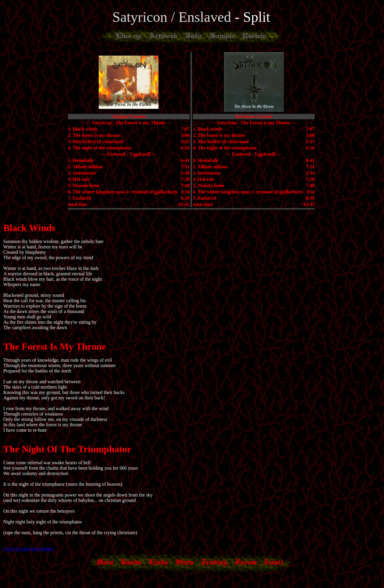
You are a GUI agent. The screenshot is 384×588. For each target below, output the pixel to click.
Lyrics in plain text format (28, 549)
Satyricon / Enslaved (174, 17)
